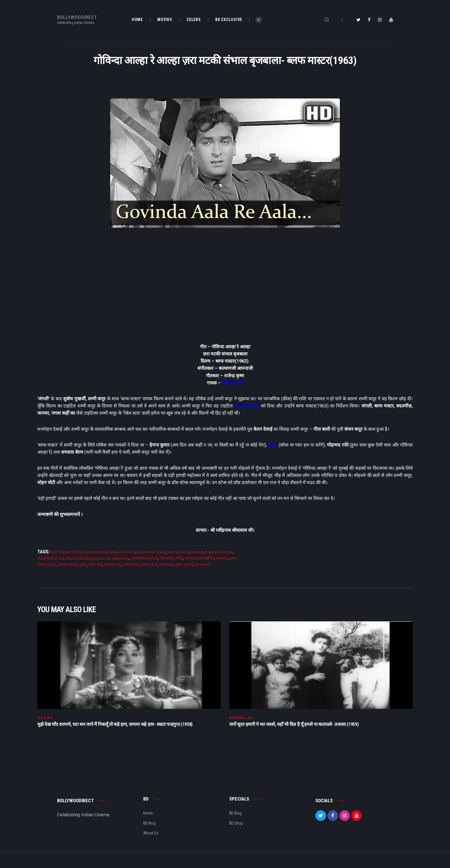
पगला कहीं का (205, 558)
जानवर (189, 558)
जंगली (179, 558)
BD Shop (236, 828)
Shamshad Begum (81, 558)
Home (148, 818)
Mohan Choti (178, 552)
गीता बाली (166, 558)
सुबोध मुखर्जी (184, 565)
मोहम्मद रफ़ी (113, 565)
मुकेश (273, 445)
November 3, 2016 (241, 723)
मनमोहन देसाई (247, 406)
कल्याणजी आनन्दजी (144, 558)
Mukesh (197, 552)
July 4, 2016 (45, 723)
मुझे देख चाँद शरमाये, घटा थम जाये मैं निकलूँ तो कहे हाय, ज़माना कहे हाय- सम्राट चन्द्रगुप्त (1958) (115, 729)
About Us (151, 837)
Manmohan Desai (152, 552)
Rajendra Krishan (219, 552)
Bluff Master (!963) (66, 552)
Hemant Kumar (95, 552)
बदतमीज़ (222, 558)
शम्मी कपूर (166, 565)
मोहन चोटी (95, 565)
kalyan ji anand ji (122, 552)
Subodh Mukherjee (113, 558)
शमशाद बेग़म (149, 565)
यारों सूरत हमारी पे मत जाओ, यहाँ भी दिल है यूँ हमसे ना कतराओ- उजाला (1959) (294, 729)
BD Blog (149, 828)
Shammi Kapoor (51, 558)
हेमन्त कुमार (202, 565)
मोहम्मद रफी (232, 383)
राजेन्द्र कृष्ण (130, 565)
